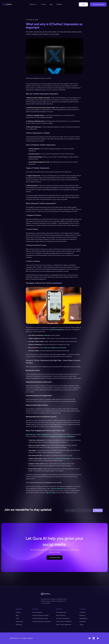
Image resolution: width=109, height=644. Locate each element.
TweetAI (82, 612)
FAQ (17, 618)
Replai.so (82, 615)
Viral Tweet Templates (64, 621)
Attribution (19, 621)
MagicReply (83, 618)
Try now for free (98, 4)
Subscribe (98, 510)
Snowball (82, 621)
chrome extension (57, 488)
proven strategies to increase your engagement (59, 436)
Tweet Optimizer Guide (40, 618)
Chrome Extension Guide (40, 615)
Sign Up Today (50, 493)
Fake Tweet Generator (64, 625)
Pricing (43, 4)
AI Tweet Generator (63, 618)
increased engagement (56, 330)
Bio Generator (61, 615)
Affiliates (59, 4)
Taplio (82, 625)
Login (83, 4)
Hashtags (47, 335)
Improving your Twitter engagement (38, 434)
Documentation (37, 612)
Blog (51, 4)
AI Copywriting (61, 612)
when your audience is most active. (55, 348)
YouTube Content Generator (42, 621)
